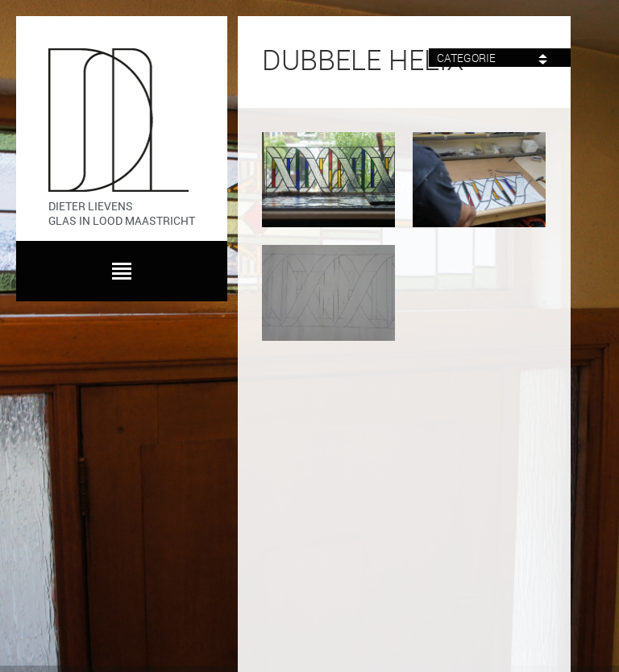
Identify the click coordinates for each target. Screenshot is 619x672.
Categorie (492, 59)
